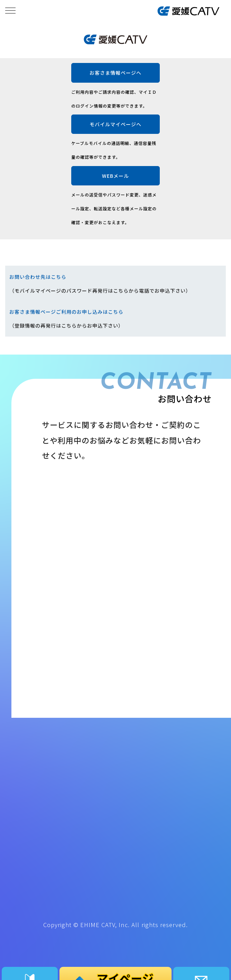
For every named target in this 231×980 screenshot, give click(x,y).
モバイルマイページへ (115, 124)
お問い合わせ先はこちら (38, 277)
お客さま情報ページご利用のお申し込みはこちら (66, 312)
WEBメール (115, 176)
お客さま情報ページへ (115, 73)
